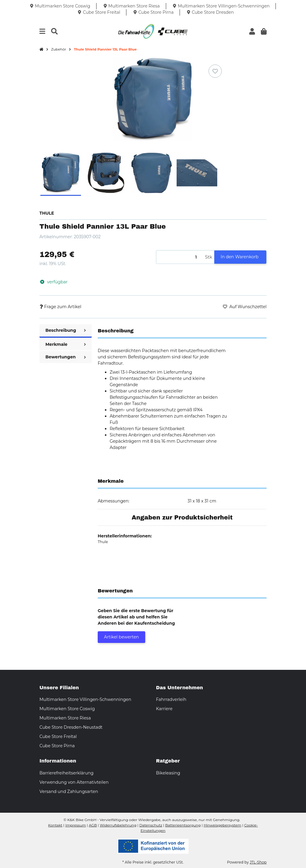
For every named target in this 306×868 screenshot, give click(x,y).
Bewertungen (66, 357)
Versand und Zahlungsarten (69, 791)
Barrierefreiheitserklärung (66, 773)
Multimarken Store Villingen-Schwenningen (85, 699)
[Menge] (180, 257)
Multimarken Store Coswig (67, 709)
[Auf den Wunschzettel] (215, 71)
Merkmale (66, 344)
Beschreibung (66, 330)
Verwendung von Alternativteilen (74, 782)
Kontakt (55, 825)
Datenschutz (151, 825)
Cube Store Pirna (57, 746)
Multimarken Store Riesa (65, 718)
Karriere (164, 709)
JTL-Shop (258, 862)
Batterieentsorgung (183, 825)
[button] (252, 32)
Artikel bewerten (121, 637)
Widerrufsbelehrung (118, 825)
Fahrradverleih (171, 699)
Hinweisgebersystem (222, 825)
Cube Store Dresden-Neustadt (71, 727)
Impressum (76, 825)
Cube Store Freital (58, 736)
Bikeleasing (168, 773)
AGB (93, 825)
